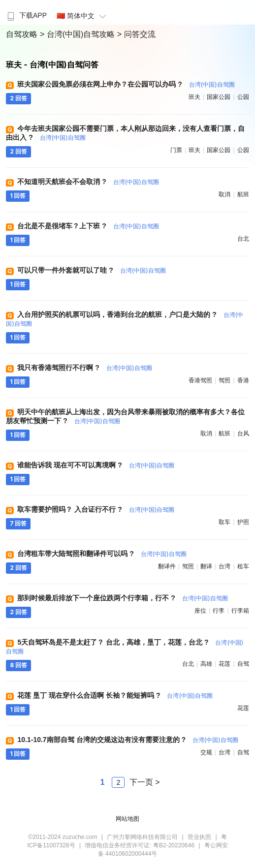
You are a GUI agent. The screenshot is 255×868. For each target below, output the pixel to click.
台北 (243, 239)
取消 (224, 194)
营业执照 (199, 837)
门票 (176, 150)
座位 (200, 611)
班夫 (194, 97)
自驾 (243, 664)
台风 (243, 434)
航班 (243, 194)
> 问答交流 (136, 34)
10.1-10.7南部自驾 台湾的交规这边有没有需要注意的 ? (127, 740)
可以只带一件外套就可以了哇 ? (91, 270)
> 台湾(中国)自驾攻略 (79, 34)
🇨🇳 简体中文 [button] (83, 16)
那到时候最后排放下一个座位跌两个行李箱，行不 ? (122, 598)
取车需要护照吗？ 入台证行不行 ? (96, 509)
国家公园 (219, 97)
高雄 (206, 664)
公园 (243, 97)
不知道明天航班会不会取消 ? (88, 182)
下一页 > (145, 782)
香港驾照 (200, 380)
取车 (224, 522)
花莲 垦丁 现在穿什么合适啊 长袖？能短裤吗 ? (115, 695)
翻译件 (167, 566)
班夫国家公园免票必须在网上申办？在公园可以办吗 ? (126, 84)
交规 (206, 752)
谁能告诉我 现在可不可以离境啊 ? (96, 465)
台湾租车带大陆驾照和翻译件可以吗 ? (102, 554)
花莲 (224, 664)
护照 (243, 522)
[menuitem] (26, 12)
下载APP (26, 15)
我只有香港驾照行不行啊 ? (84, 368)
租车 (243, 566)
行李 (219, 611)
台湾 (224, 566)
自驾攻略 (23, 34)
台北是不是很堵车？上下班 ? (88, 226)
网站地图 (127, 819)
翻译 (206, 566)
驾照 (224, 380)
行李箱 (240, 611)
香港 (243, 380)
